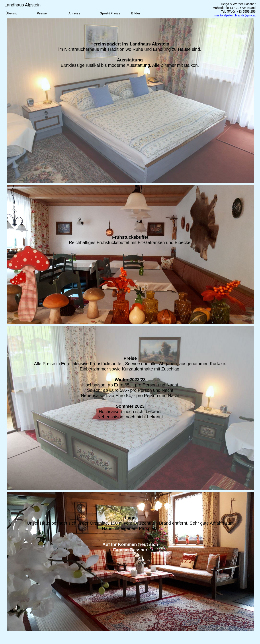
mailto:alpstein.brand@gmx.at (235, 15)
